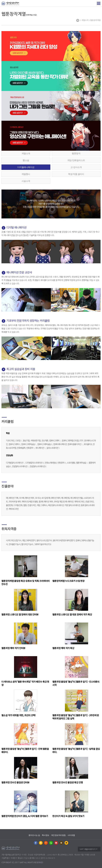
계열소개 (26, 153)
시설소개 (26, 181)
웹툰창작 (76, 153)
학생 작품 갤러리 (76, 174)
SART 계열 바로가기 (88, 849)
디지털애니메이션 (26, 167)
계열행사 (26, 174)
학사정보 (46, 835)
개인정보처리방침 (58, 835)
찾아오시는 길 (34, 835)
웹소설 (26, 160)
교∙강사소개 (76, 167)
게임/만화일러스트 (76, 160)
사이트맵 (71, 835)
